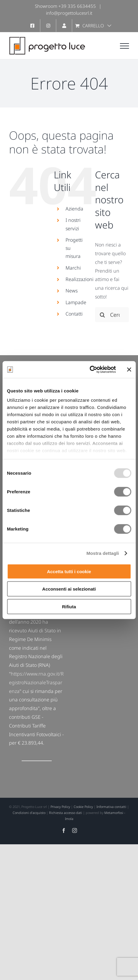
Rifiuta (69, 606)
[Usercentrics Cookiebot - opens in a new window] (89, 370)
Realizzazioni (80, 279)
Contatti (74, 314)
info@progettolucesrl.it (69, 13)
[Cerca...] (112, 315)
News (72, 291)
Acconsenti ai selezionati (69, 589)
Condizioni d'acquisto (29, 813)
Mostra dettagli (103, 553)
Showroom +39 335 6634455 (65, 6)
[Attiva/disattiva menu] (124, 46)
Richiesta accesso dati (66, 813)
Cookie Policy (83, 807)
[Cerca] (103, 315)
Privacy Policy (60, 807)
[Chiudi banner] (129, 370)
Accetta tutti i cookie (69, 571)
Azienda (74, 209)
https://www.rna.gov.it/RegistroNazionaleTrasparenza (36, 682)
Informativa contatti (111, 807)
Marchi (73, 268)
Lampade (76, 302)
